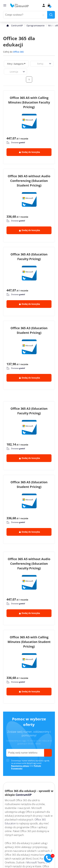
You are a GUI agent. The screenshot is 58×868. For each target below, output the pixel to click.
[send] (48, 753)
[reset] (43, 15)
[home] (19, 5)
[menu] (5, 5)
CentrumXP (24, 795)
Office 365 (18, 52)
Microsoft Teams (35, 862)
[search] (51, 15)
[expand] (25, 63)
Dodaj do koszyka (29, 152)
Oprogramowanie (35, 26)
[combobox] (34, 64)
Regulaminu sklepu (20, 766)
